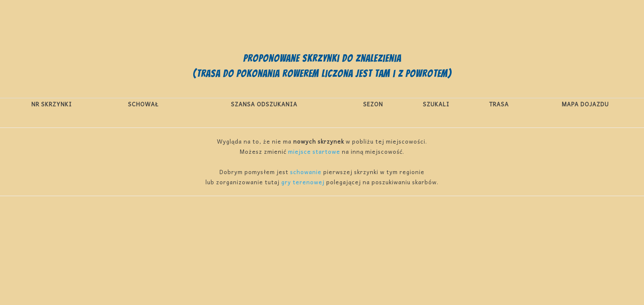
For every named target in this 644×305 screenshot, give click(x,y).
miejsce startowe (314, 151)
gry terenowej (303, 182)
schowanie (306, 172)
